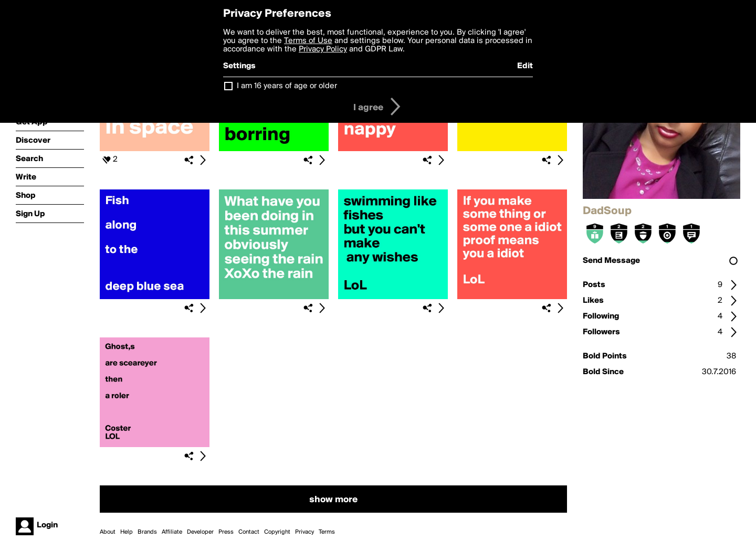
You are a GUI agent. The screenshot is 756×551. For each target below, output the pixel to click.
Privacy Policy (323, 49)
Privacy (304, 532)
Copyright (277, 532)
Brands (147, 532)
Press (226, 532)
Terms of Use (308, 41)
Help (127, 532)
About (108, 532)
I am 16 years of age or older (287, 86)
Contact (249, 532)
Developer (200, 532)
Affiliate (172, 532)
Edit (525, 66)
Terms (327, 532)
